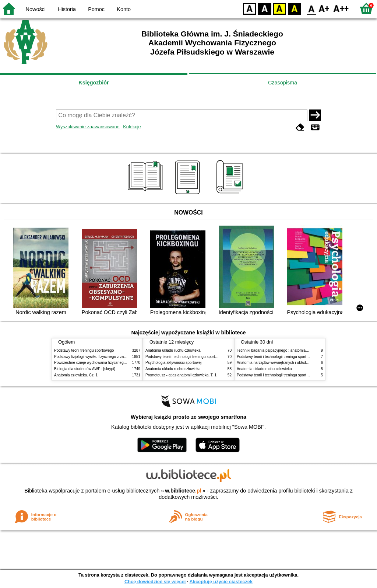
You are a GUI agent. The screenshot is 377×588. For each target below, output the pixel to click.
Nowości (36, 9)
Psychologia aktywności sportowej (173, 363)
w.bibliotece (183, 491)
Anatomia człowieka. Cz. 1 (76, 375)
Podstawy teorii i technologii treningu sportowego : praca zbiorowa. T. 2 (204, 357)
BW (265, 8)
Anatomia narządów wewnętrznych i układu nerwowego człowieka (291, 363)
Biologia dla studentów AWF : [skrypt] (85, 369)
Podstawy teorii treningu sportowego (84, 350)
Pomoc (96, 9)
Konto (124, 9)
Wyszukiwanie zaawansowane (88, 127)
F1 (324, 8)
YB (279, 8)
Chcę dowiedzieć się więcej (155, 582)
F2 (341, 8)
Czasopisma (283, 83)
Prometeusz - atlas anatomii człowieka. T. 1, (182, 375)
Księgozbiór (94, 83)
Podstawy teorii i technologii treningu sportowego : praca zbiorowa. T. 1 (295, 375)
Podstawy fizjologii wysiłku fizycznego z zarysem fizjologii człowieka (110, 357)
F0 (311, 8)
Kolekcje (132, 127)
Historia (67, 9)
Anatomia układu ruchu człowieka (173, 350)
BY (294, 8)
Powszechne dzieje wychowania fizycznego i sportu (96, 363)
